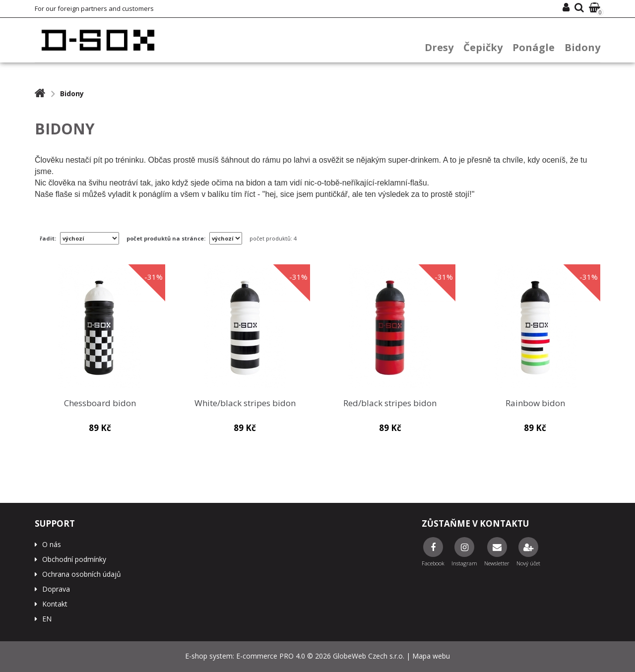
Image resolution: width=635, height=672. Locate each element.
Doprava (56, 589)
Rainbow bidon (535, 403)
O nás (52, 544)
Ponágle (534, 47)
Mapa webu (431, 656)
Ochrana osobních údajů (82, 574)
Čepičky (483, 47)
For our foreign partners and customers (94, 9)
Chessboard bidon (100, 403)
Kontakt (55, 604)
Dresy (439, 47)
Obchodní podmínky (74, 559)
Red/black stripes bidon (390, 403)
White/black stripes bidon (245, 403)
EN (47, 619)
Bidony (582, 47)
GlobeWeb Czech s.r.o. (369, 656)
